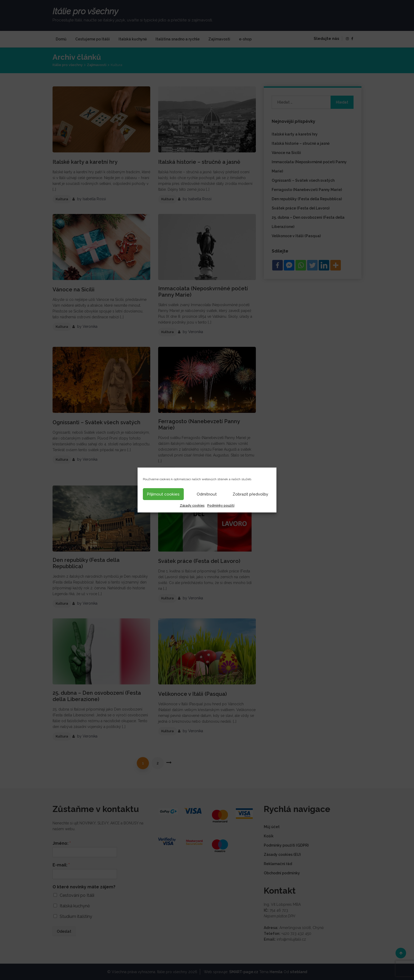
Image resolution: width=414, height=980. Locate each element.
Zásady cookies (192, 506)
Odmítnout (207, 494)
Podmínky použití (221, 506)
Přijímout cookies (163, 494)
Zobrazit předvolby (250, 494)
